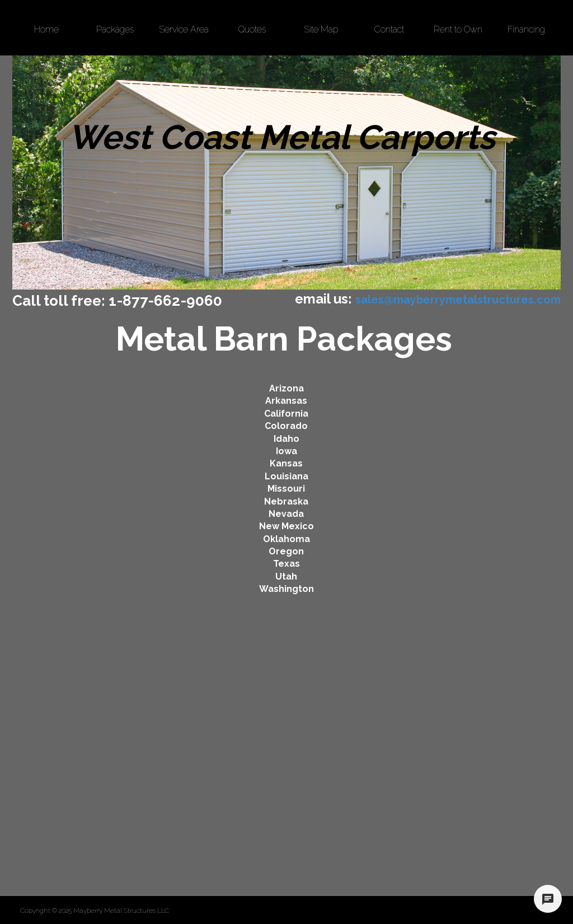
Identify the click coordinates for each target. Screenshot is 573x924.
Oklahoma (286, 539)
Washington (286, 589)
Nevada (286, 514)
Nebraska (286, 501)
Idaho (286, 439)
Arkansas (286, 401)
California (286, 414)
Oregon (286, 551)
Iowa (286, 451)
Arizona (286, 388)
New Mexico (286, 526)
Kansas (286, 463)
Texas (286, 564)
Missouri (286, 489)
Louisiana (286, 476)
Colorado (286, 426)
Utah (286, 577)
